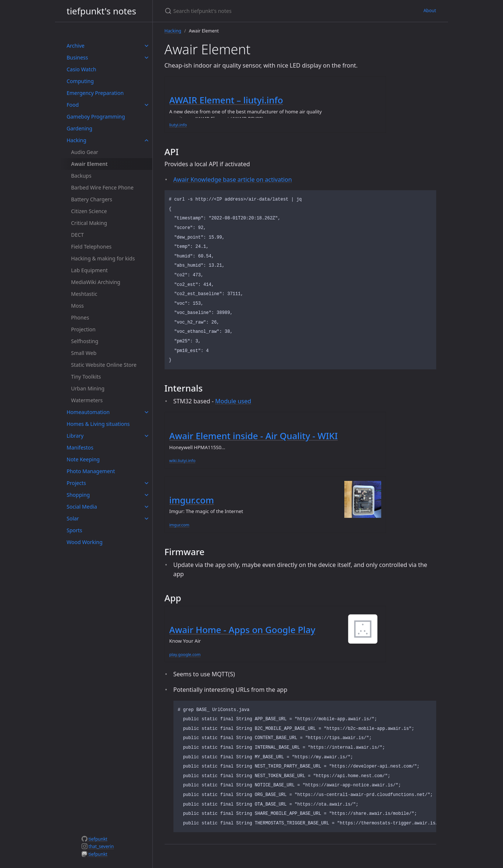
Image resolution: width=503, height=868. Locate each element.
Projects (76, 483)
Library (75, 436)
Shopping (78, 495)
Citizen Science (89, 211)
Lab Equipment (89, 270)
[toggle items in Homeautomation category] (147, 412)
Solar (73, 518)
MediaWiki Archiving (96, 282)
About (430, 11)
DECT (78, 235)
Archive (76, 46)
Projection (83, 329)
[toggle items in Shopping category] (147, 495)
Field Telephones (92, 247)
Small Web (84, 353)
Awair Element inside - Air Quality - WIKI (254, 436)
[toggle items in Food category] (147, 105)
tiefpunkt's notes (102, 11)
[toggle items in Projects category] (147, 483)
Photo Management (91, 471)
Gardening (80, 128)
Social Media (82, 507)
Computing (80, 81)
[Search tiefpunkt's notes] (252, 11)
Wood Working (85, 542)
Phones (80, 317)
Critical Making (89, 223)
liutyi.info (178, 125)
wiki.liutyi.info (182, 460)
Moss (78, 306)
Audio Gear (85, 152)
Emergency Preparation (95, 93)
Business (77, 57)
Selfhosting (85, 341)
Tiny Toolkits (86, 377)
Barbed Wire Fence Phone (102, 187)
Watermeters (87, 400)
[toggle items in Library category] (147, 436)
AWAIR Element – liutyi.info (226, 100)
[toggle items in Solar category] (147, 519)
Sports (75, 530)
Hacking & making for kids (103, 258)
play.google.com (185, 654)
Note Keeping (83, 459)
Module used (233, 401)
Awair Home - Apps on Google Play (242, 630)
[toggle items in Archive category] (147, 46)
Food (73, 105)
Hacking (77, 140)
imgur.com (192, 500)
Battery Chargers (92, 199)
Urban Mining (88, 388)
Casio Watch (82, 69)
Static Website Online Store (104, 365)
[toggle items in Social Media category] (147, 507)
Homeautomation (88, 412)
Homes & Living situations (98, 424)
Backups (81, 176)
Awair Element (89, 164)
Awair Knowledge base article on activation (233, 180)
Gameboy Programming (96, 117)
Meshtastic (84, 294)
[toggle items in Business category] (147, 58)
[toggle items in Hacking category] (147, 140)
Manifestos (80, 447)
